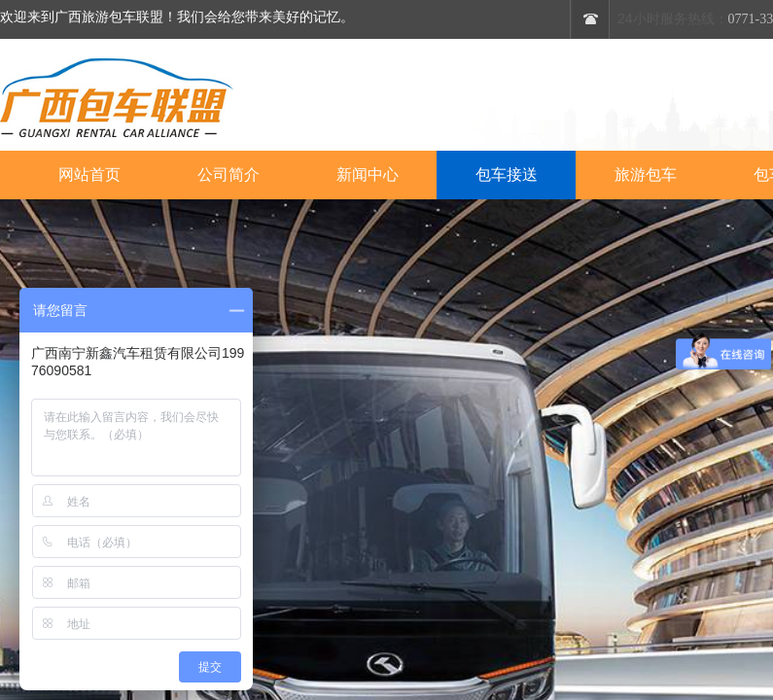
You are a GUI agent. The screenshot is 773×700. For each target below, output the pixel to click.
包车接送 (507, 175)
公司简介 (228, 175)
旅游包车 (646, 175)
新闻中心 (368, 175)
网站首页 (89, 175)
